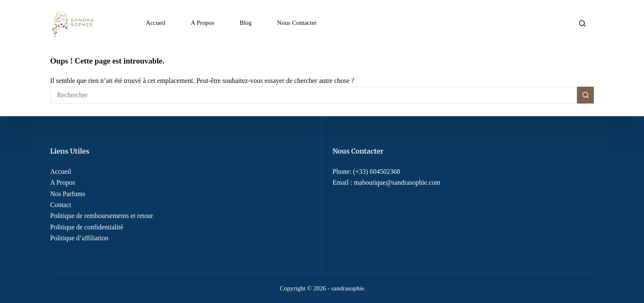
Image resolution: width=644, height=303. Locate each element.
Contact (61, 205)
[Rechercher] (582, 23)
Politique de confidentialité (87, 227)
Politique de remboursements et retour (102, 216)
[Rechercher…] (314, 95)
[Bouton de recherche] (585, 95)
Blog (246, 23)
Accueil (156, 23)
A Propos (203, 23)
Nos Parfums (68, 194)
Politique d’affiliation (79, 238)
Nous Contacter (297, 23)
